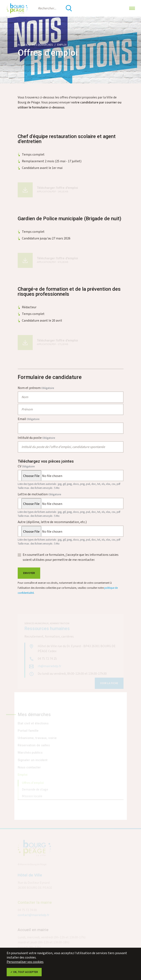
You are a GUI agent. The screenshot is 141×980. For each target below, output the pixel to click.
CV (26, 466)
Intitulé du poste (36, 438)
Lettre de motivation (39, 494)
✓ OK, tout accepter (24, 972)
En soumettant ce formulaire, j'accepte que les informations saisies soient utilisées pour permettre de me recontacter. (71, 557)
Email (29, 419)
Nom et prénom (36, 388)
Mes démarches (42, 45)
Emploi (62, 45)
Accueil (23, 45)
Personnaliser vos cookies (25, 962)
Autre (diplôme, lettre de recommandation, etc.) (52, 522)
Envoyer (29, 573)
